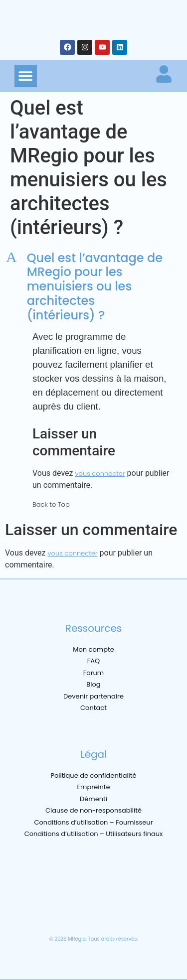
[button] (26, 76)
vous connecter (100, 474)
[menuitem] (21, 915)
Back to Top (51, 504)
